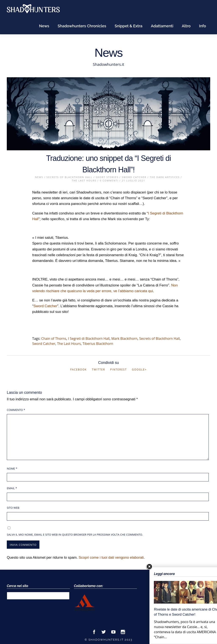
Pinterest (118, 370)
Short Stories (107, 177)
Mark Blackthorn (124, 339)
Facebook (79, 370)
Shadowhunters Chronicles (82, 26)
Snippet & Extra (129, 26)
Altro (186, 26)
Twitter (99, 370)
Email (12, 488)
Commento (16, 410)
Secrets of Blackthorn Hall (70, 177)
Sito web (13, 508)
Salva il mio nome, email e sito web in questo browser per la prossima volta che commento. (75, 535)
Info (202, 26)
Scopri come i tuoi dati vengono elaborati (111, 558)
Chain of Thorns (54, 339)
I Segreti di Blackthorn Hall (89, 339)
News (44, 26)
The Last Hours (84, 180)
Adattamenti (162, 26)
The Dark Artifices (165, 177)
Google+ (139, 370)
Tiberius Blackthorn (98, 344)
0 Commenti (109, 180)
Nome (12, 468)
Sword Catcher (134, 177)
